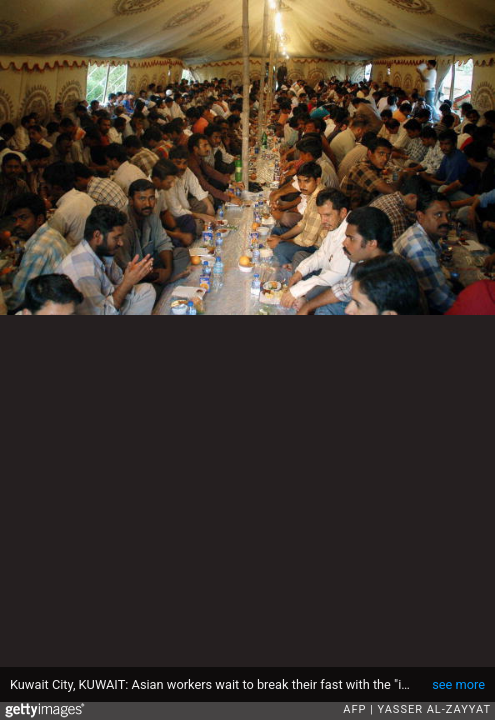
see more (458, 684)
